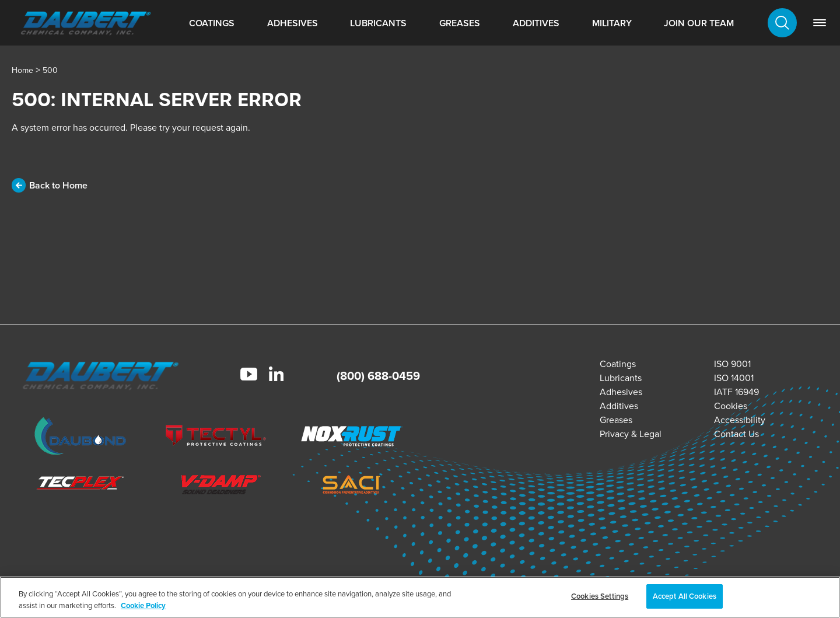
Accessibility (740, 420)
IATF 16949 (736, 392)
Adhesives (293, 23)
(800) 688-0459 (378, 376)
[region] (420, 597)
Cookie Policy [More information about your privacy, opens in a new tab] (143, 605)
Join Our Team (699, 23)
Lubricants (378, 23)
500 (50, 70)
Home (22, 70)
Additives (536, 23)
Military (612, 23)
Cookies (731, 406)
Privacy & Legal (631, 434)
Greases (460, 23)
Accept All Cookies (685, 596)
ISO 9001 (732, 364)
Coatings (212, 23)
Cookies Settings (600, 596)
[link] (820, 23)
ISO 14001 (734, 378)
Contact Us (736, 434)
